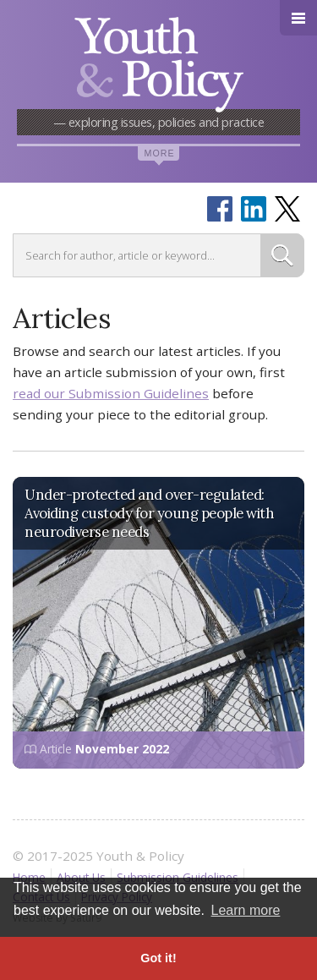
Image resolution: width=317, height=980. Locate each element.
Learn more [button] (246, 910)
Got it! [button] (158, 958)
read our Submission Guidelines (111, 393)
